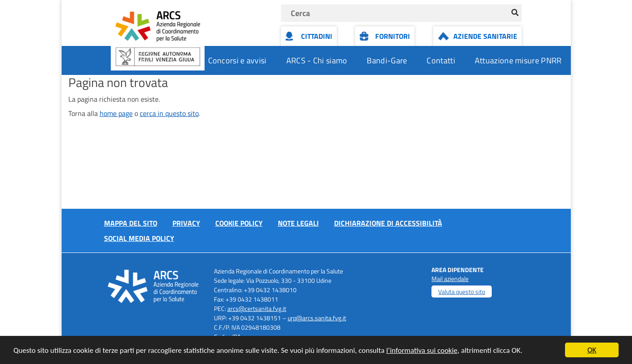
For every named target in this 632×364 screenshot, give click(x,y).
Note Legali (298, 223)
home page (116, 113)
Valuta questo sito (462, 292)
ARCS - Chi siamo (317, 60)
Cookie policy (239, 223)
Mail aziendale (450, 279)
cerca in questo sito (169, 113)
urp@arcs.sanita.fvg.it (317, 318)
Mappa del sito (131, 223)
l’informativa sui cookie (422, 351)
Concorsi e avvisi (237, 60)
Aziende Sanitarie (485, 36)
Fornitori (393, 36)
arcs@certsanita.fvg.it (257, 308)
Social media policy (139, 238)
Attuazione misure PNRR (518, 60)
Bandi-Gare (387, 60)
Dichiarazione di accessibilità (388, 223)
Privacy (186, 223)
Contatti (441, 60)
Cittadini (317, 36)
